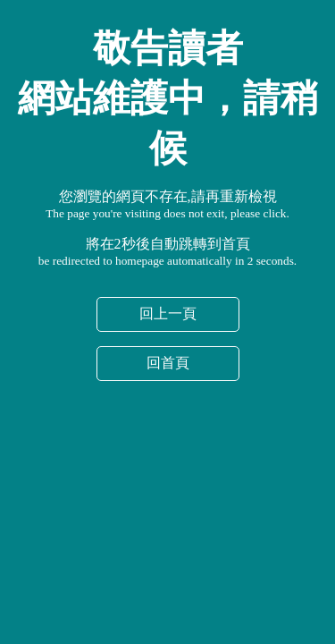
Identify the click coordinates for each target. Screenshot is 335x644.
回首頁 (168, 363)
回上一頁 (168, 314)
